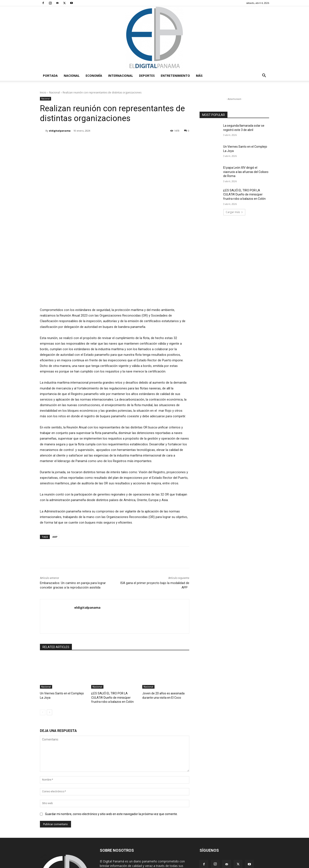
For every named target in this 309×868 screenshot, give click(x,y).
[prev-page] (43, 662)
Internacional (121, 76)
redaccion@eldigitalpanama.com (142, 828)
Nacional (72, 76)
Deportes (147, 76)
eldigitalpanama (60, 131)
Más (199, 76)
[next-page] (49, 662)
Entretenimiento (175, 76)
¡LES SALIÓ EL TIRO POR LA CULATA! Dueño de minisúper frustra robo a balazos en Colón (114, 647)
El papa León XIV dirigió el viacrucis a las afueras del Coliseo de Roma (246, 172)
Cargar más (234, 212)
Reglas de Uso (260, 864)
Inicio (43, 92)
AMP (55, 487)
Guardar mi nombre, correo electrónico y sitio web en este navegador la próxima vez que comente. (111, 763)
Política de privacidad (234, 864)
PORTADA (50, 76)
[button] (264, 76)
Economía (94, 76)
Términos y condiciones (203, 864)
